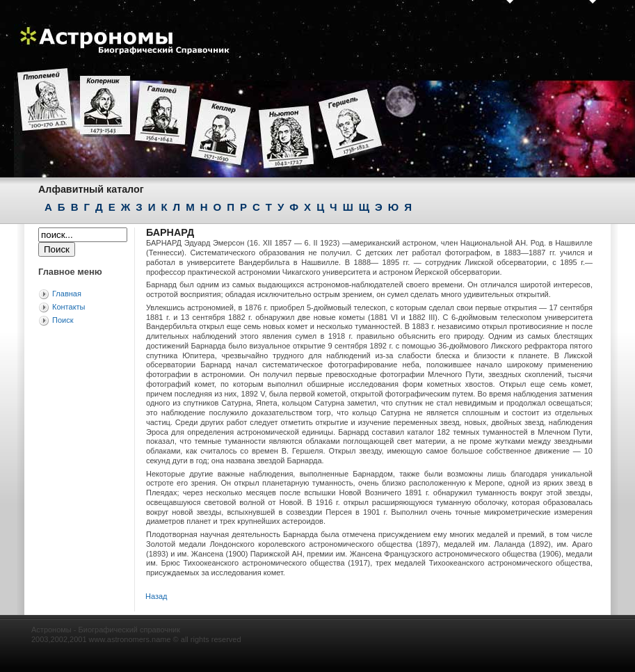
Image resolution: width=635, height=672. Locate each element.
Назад (156, 596)
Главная (67, 294)
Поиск (63, 320)
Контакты (69, 307)
